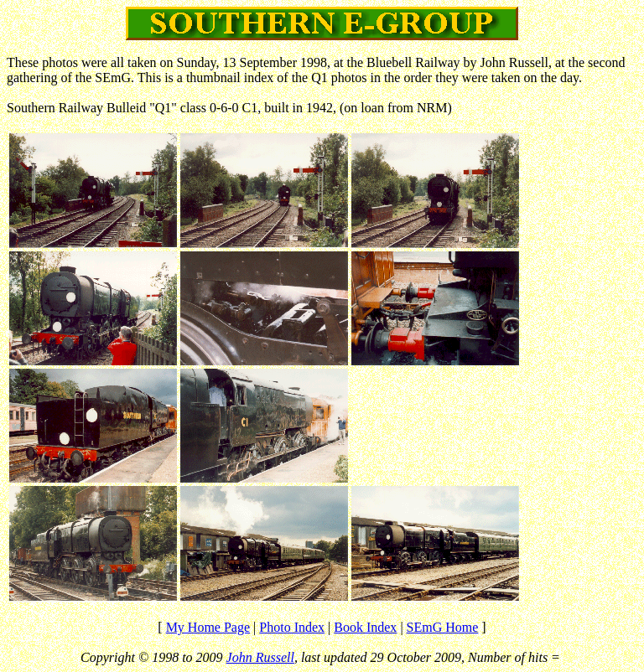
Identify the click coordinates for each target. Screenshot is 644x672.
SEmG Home (443, 627)
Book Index (365, 627)
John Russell (260, 657)
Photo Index (292, 627)
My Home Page (208, 627)
